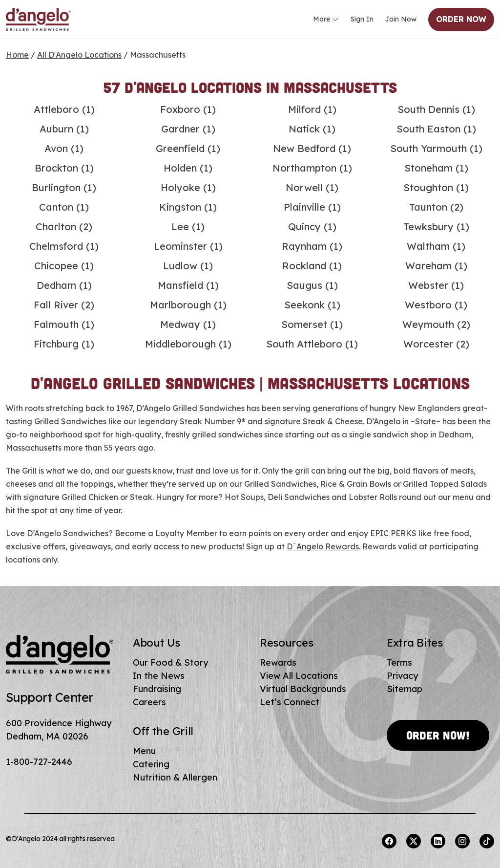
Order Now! (438, 735)
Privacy (402, 676)
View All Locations (299, 676)
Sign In (362, 19)
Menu (144, 751)
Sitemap (405, 689)
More (326, 20)
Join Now (401, 19)
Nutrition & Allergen (175, 777)
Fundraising (157, 689)
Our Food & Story (170, 662)
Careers (149, 702)
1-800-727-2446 (39, 762)
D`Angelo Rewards (323, 546)
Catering (151, 764)
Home (17, 55)
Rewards (278, 662)
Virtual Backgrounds (303, 689)
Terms (399, 662)
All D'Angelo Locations (79, 55)
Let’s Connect (290, 702)
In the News (159, 676)
